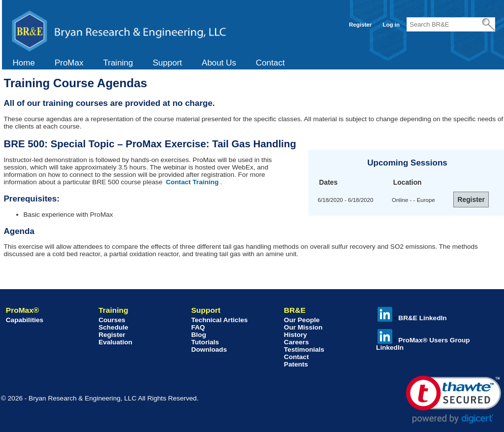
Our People (302, 320)
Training (118, 63)
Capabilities (25, 320)
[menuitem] (24, 63)
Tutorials (205, 342)
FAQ (198, 327)
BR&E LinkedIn (412, 318)
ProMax (69, 63)
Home (24, 63)
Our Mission (303, 327)
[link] (454, 400)
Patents (296, 364)
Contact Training (192, 182)
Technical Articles (219, 320)
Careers (297, 342)
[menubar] (149, 63)
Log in (391, 25)
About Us (219, 63)
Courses (112, 320)
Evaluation (115, 342)
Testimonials (304, 349)
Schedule (113, 327)
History (296, 335)
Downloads (209, 349)
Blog (198, 335)
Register (360, 25)
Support (167, 63)
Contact (270, 63)
